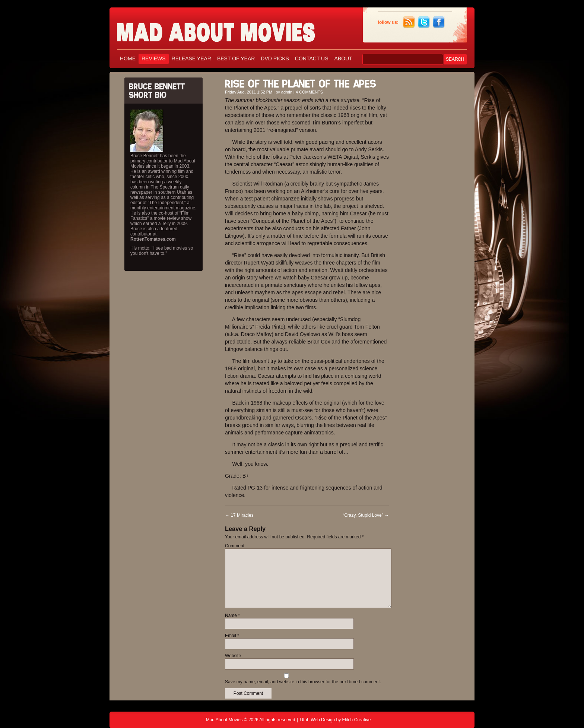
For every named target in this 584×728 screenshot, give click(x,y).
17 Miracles (239, 515)
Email (232, 636)
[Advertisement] (434, 186)
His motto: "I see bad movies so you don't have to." (162, 251)
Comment (235, 546)
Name (232, 615)
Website (233, 656)
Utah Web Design (317, 720)
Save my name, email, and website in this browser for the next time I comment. (303, 682)
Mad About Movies (231, 29)
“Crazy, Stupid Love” (366, 515)
